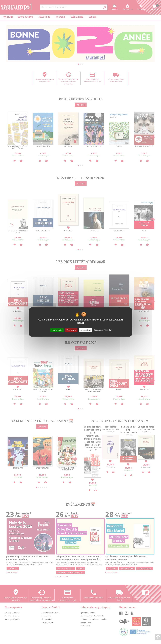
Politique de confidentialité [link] (102, 330)
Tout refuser (71, 330)
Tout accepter (57, 330)
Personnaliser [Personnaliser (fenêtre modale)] (85, 330)
